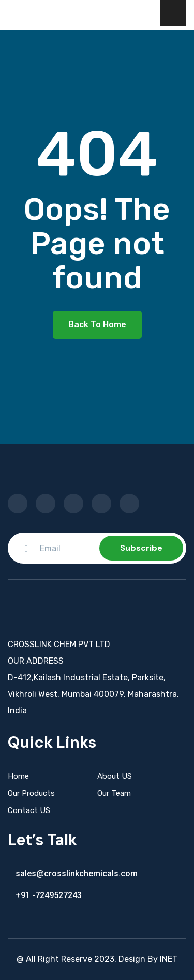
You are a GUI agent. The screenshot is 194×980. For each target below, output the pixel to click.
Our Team (114, 793)
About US (115, 776)
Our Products (31, 793)
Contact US (29, 810)
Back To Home (97, 324)
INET (169, 959)
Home (18, 776)
